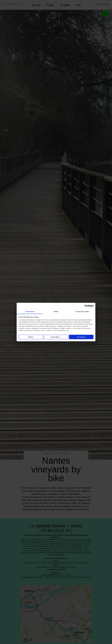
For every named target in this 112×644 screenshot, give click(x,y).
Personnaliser (56, 337)
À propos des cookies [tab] (82, 312)
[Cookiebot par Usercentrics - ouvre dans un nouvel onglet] (86, 306)
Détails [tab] (56, 312)
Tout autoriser (81, 337)
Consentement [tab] (30, 312)
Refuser (31, 337)
